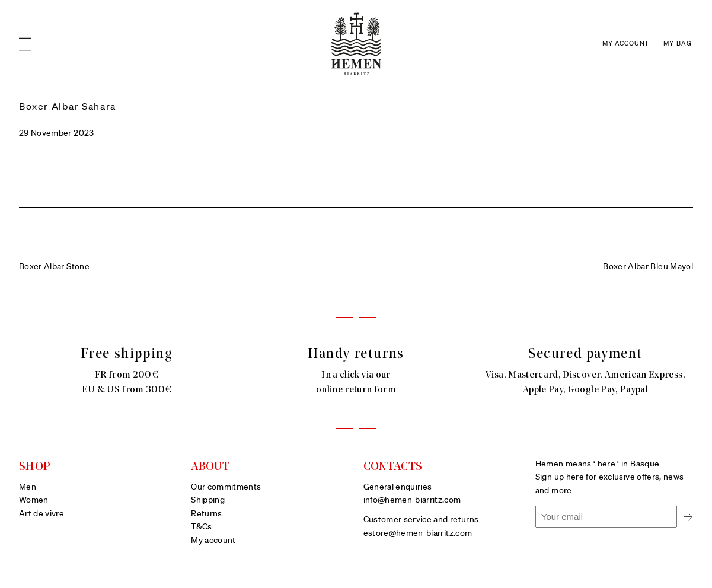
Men (28, 487)
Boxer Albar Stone (54, 267)
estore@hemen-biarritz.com (418, 533)
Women (34, 500)
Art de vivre (41, 514)
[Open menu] (25, 44)
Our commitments (226, 487)
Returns (206, 514)
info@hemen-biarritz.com (412, 500)
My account (213, 541)
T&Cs (201, 527)
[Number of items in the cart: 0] (678, 44)
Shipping (208, 500)
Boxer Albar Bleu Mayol (648, 267)
